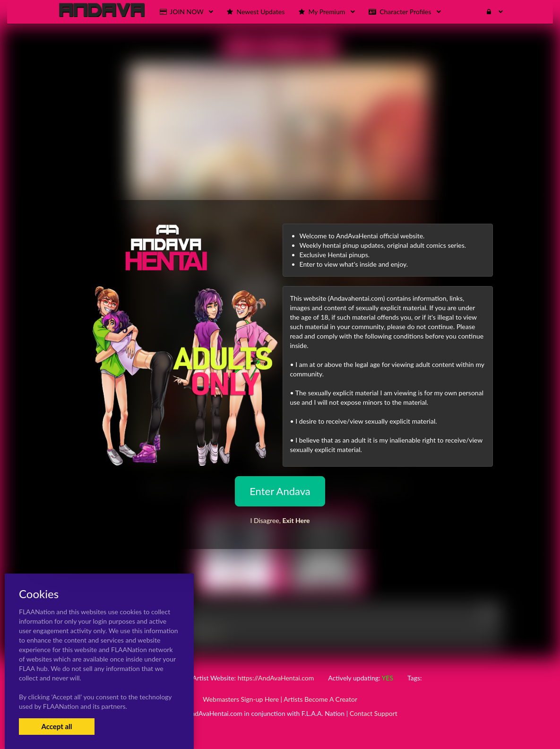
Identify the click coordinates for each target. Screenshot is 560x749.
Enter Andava (280, 491)
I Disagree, (280, 520)
